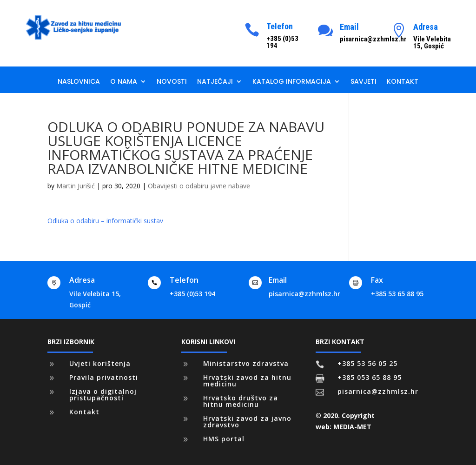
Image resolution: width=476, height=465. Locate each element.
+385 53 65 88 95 (397, 294)
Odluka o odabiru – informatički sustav (105, 221)
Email (349, 27)
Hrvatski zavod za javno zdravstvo (247, 422)
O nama (124, 82)
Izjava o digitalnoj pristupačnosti (103, 395)
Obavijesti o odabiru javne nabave (199, 186)
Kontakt (403, 82)
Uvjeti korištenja (100, 363)
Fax (377, 280)
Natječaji (215, 82)
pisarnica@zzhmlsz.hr (304, 294)
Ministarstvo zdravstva (246, 363)
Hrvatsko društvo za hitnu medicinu (241, 401)
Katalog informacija (292, 82)
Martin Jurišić (76, 186)
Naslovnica (79, 82)
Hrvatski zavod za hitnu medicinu (247, 381)
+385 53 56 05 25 (367, 363)
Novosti (172, 82)
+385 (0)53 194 (192, 294)
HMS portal (224, 439)
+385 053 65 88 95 (370, 377)
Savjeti (364, 82)
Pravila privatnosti (104, 377)
